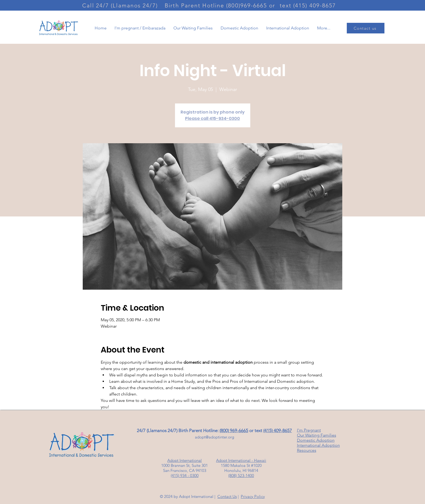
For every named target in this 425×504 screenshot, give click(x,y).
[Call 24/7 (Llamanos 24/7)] (121, 5)
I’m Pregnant (309, 430)
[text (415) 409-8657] (308, 5)
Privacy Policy (253, 496)
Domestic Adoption (316, 440)
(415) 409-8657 (278, 431)
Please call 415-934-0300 (212, 118)
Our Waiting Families (317, 435)
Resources (307, 450)
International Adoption (318, 445)
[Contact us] (366, 28)
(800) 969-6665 (234, 431)
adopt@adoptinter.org (214, 437)
